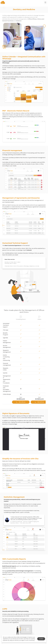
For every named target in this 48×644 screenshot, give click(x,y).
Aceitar (41, 639)
